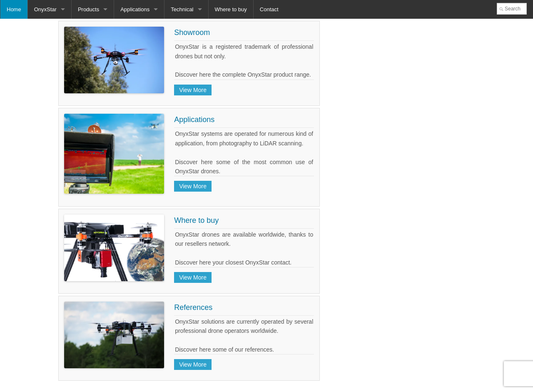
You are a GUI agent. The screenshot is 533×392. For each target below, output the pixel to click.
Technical (182, 9)
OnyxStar (45, 9)
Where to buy (231, 9)
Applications (135, 9)
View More (193, 90)
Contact (269, 9)
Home (14, 9)
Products (88, 9)
